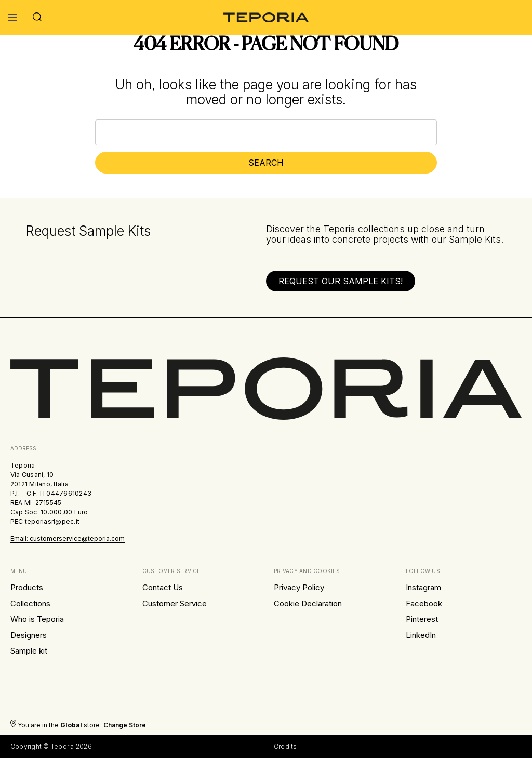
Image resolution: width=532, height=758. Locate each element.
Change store (125, 725)
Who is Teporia (37, 619)
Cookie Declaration (308, 603)
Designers (29, 635)
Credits (285, 746)
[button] (341, 281)
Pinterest (422, 619)
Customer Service (175, 603)
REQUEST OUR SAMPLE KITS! (341, 281)
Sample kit (29, 651)
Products (27, 587)
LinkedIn (421, 635)
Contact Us (163, 587)
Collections (30, 603)
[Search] (37, 17)
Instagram (423, 587)
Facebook (424, 603)
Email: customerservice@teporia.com (68, 538)
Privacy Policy (299, 587)
